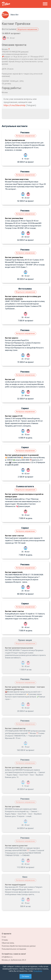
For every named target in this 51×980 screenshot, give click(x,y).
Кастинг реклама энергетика (17, 179)
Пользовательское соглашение (14, 949)
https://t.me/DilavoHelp (15, 105)
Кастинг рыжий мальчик (15, 140)
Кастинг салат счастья (14, 536)
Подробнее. (38, 971)
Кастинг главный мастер (15, 728)
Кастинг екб (10, 379)
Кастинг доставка (12, 807)
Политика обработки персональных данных (19, 946)
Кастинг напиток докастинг (16, 846)
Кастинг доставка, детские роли (18, 767)
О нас (4, 937)
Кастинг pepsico (12, 338)
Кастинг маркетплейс (14, 572)
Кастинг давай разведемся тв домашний (22, 455)
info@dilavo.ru (7, 957)
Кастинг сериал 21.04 (14, 416)
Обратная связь (8, 943)
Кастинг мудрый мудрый (15, 885)
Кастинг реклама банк (14, 218)
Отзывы (5, 940)
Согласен (25, 976)
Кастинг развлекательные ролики (19, 648)
